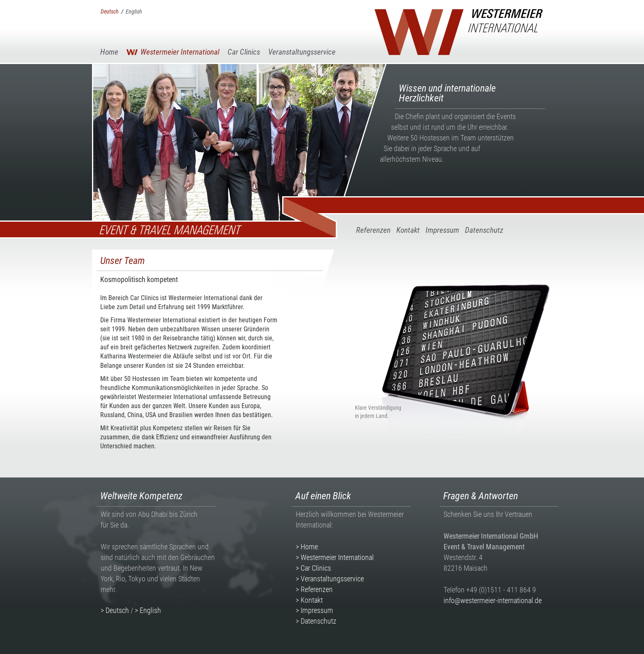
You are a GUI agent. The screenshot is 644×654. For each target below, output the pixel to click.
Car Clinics (244, 52)
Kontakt (408, 230)
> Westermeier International (335, 557)
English (134, 11)
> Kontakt (309, 600)
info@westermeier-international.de (493, 600)
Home (109, 52)
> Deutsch (115, 610)
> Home (307, 547)
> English (148, 610)
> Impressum (314, 610)
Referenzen (373, 230)
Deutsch (110, 11)
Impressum (442, 230)
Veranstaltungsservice (302, 52)
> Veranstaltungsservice (330, 579)
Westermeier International (180, 52)
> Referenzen (314, 589)
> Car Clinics (313, 568)
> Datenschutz (316, 621)
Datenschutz (484, 230)
